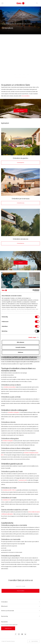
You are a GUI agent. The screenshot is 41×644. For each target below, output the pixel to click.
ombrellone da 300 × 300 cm (9, 490)
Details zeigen (32, 337)
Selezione (20, 263)
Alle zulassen (20, 342)
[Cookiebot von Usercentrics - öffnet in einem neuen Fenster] (33, 290)
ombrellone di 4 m (7, 500)
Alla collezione (20, 111)
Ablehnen (20, 352)
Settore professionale (20, 611)
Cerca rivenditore (25, 96)
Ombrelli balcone (20, 243)
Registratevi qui (8, 628)
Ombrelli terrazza (21, 203)
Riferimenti (20, 606)
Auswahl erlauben (20, 347)
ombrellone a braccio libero (10, 387)
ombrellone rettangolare (13, 412)
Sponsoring (4, 616)
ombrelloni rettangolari (8, 441)
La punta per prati (22, 480)
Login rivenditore (33, 641)
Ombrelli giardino (20, 163)
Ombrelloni (20, 602)
